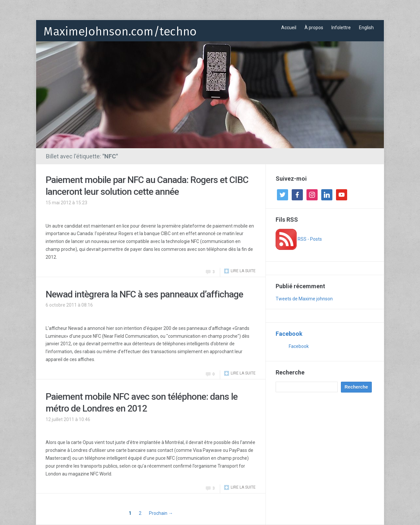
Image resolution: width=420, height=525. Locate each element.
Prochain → (161, 513)
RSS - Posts (299, 239)
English (366, 28)
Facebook (289, 334)
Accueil (289, 28)
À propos (314, 28)
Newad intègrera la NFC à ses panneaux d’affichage (144, 294)
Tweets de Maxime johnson (304, 299)
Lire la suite (243, 271)
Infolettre (341, 28)
